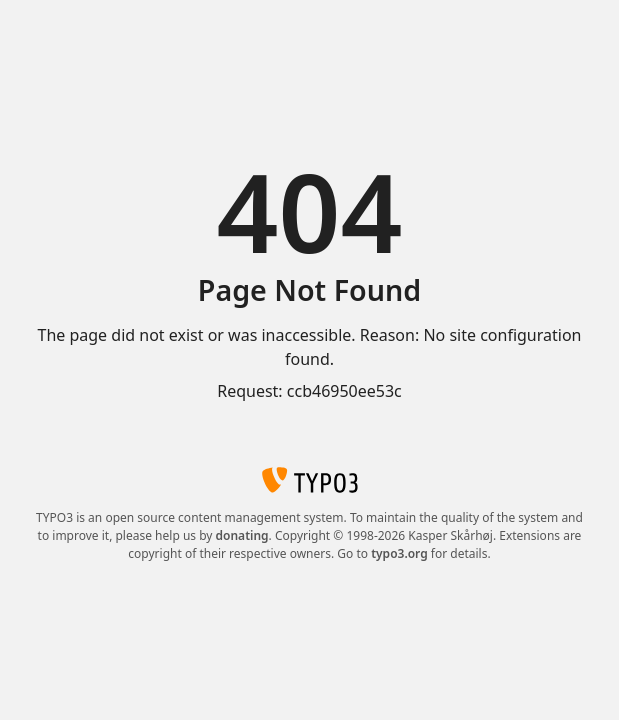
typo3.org (399, 553)
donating (242, 535)
